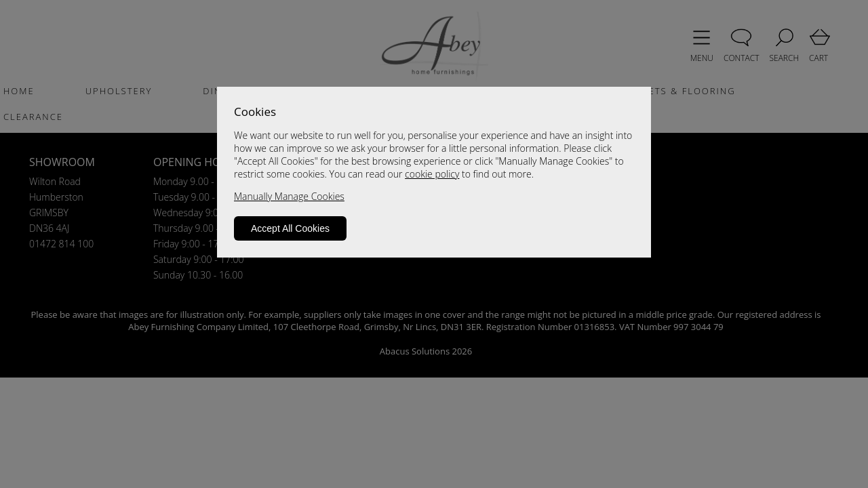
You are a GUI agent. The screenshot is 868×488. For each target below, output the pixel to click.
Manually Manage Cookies (289, 196)
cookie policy (432, 174)
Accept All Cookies (290, 228)
